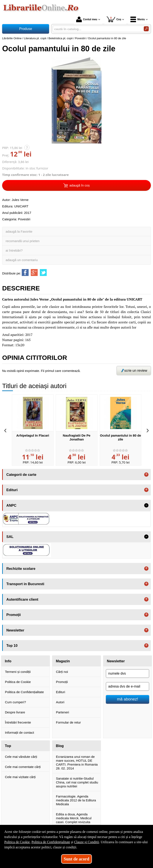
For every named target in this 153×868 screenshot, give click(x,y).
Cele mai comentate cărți (23, 767)
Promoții (62, 682)
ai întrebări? (14, 250)
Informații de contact (19, 732)
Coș (114, 19)
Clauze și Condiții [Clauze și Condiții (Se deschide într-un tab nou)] (87, 842)
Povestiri (24, 219)
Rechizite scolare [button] (21, 569)
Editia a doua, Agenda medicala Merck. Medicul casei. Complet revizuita (74, 818)
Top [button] (8, 746)
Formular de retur (68, 722)
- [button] (146, 505)
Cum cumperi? (15, 702)
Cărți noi (62, 672)
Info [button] (8, 661)
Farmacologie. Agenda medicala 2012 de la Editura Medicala (76, 800)
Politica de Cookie (18, 682)
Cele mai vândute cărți (21, 757)
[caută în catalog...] (97, 29)
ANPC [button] (12, 505)
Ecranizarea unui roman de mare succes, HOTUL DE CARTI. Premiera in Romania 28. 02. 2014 (77, 762)
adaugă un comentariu (22, 260)
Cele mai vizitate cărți (20, 777)
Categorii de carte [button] (21, 475)
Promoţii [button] (14, 615)
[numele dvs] (127, 674)
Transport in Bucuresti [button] (25, 584)
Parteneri (63, 712)
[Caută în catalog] (146, 29)
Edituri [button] (12, 490)
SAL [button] (10, 537)
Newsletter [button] (15, 630)
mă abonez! (128, 699)
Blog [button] (60, 746)
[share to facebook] (25, 273)
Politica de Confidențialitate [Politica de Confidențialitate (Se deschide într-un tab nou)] (51, 842)
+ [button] (146, 475)
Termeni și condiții (18, 672)
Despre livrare (15, 712)
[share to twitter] (43, 273)
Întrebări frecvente (18, 722)
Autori (60, 702)
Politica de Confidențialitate (24, 692)
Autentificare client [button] (22, 599)
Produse (26, 29)
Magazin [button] (63, 661)
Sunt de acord (76, 859)
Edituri (61, 692)
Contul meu (87, 19)
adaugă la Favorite (19, 231)
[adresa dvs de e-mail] (127, 686)
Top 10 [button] (12, 646)
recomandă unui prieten (23, 241)
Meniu (138, 19)
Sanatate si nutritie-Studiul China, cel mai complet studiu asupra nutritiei (77, 782)
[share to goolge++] (34, 273)
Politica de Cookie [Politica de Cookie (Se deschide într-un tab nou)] (17, 842)
